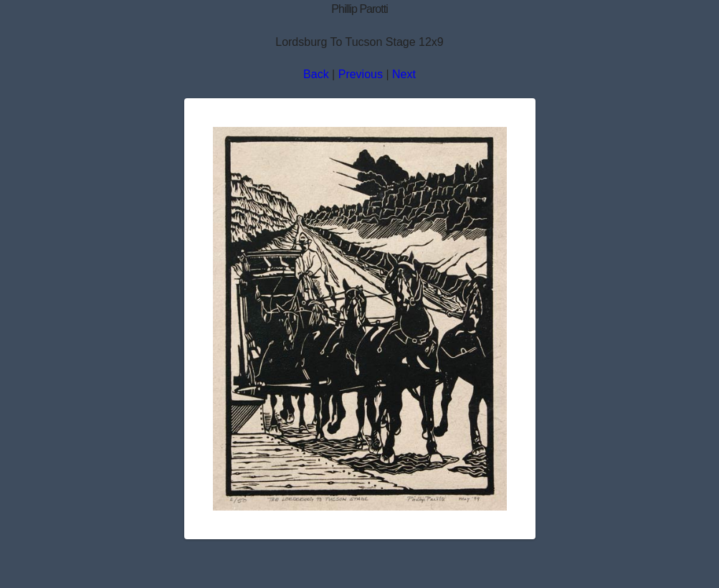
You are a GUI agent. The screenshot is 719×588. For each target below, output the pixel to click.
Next (404, 74)
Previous (361, 74)
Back (316, 74)
